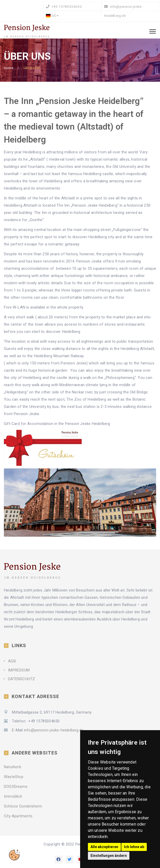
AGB (12, 661)
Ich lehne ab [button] (134, 847)
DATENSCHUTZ (22, 679)
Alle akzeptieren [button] (104, 847)
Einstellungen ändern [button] (109, 856)
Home (9, 68)
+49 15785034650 (66, 6)
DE (52, 16)
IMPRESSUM (19, 670)
